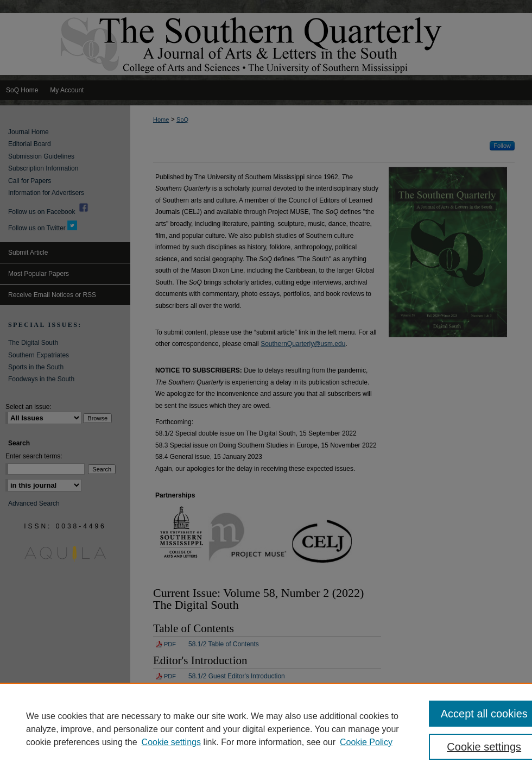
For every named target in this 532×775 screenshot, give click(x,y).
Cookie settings (171, 742)
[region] (266, 729)
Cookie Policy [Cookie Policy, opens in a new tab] (366, 742)
